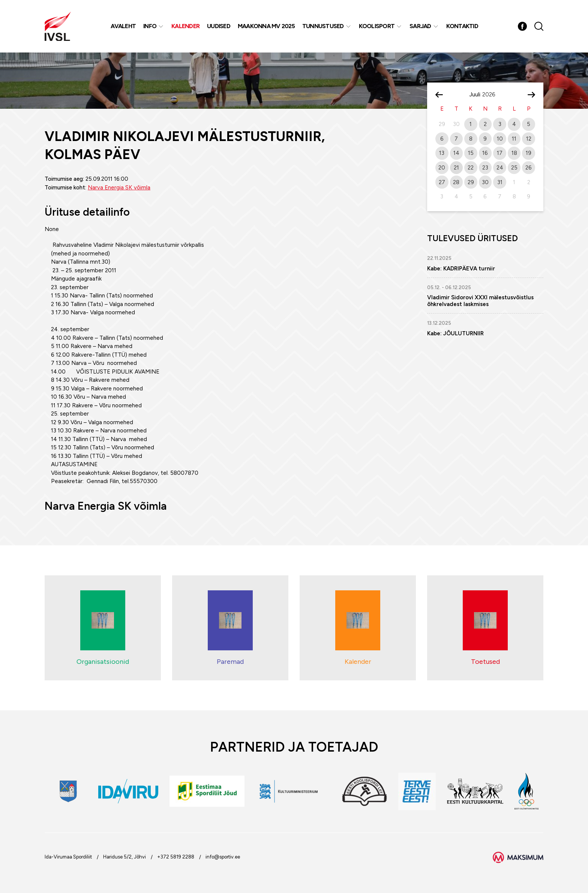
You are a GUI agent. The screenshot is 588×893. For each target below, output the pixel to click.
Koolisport (377, 26)
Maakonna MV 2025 (266, 26)
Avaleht (123, 26)
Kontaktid (462, 26)
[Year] (492, 95)
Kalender (185, 26)
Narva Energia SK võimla (119, 188)
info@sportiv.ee (223, 857)
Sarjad (420, 26)
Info (150, 26)
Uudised (219, 26)
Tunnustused (323, 26)
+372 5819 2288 (176, 857)
